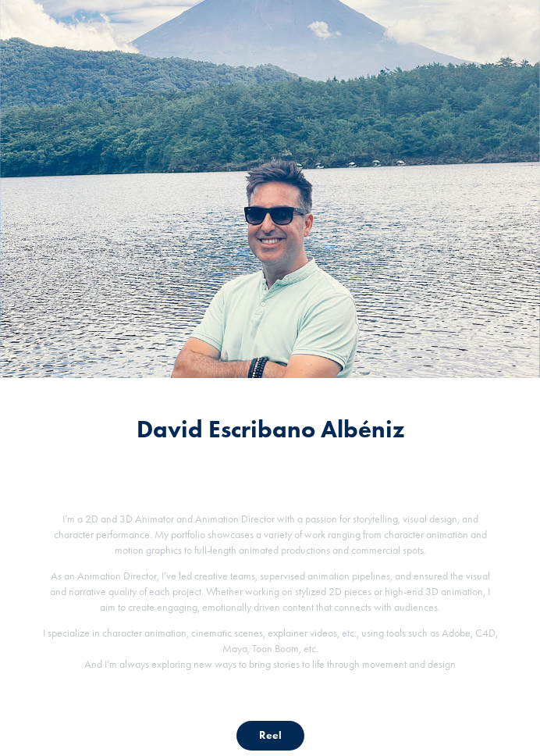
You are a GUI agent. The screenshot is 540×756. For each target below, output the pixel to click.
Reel (270, 735)
